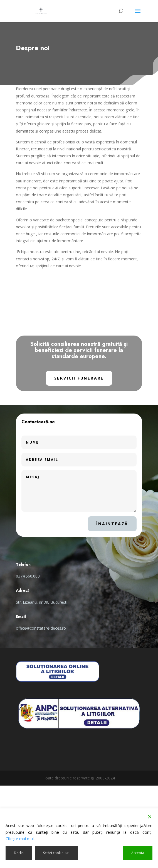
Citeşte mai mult (20, 839)
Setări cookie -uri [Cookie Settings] (56, 853)
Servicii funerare (79, 378)
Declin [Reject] (19, 853)
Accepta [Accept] (138, 853)
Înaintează (112, 524)
